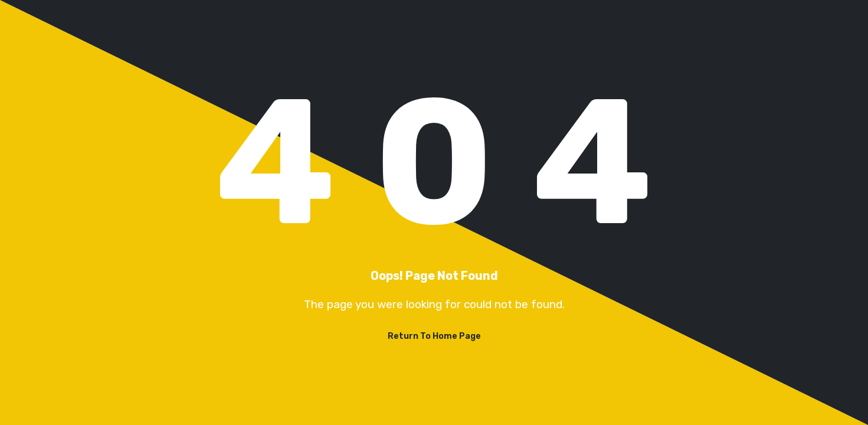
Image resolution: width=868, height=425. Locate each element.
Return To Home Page (434, 336)
